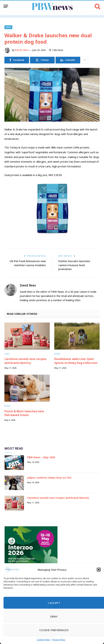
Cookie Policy (44, 640)
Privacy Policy (59, 640)
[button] (99, 570)
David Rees (22, 50)
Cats (7, 354)
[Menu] (6, 6)
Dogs (8, 27)
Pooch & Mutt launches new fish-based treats (24, 413)
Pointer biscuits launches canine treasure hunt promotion (74, 265)
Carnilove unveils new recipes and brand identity (25, 361)
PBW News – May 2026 (41, 457)
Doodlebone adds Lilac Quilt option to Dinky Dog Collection (76, 361)
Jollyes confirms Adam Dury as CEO (49, 478)
